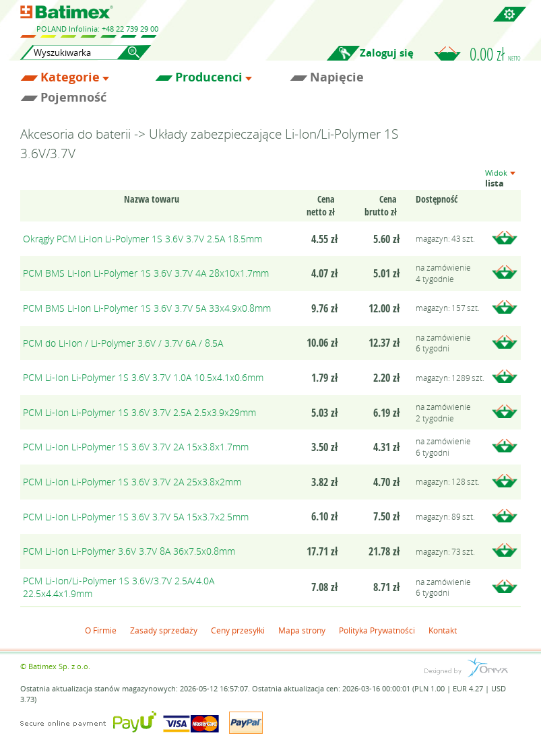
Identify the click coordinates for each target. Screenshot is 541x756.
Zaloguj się (387, 53)
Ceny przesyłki (238, 630)
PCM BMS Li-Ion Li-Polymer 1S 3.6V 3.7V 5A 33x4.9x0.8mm (147, 308)
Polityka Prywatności (377, 630)
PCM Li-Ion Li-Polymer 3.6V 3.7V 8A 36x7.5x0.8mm (129, 551)
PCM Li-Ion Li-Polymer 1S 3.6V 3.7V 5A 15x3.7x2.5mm (136, 517)
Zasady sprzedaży (164, 630)
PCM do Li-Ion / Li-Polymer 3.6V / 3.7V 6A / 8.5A (123, 343)
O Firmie (101, 630)
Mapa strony (302, 630)
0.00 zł (495, 54)
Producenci (209, 77)
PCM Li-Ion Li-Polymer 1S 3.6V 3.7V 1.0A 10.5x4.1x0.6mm (143, 377)
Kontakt (443, 630)
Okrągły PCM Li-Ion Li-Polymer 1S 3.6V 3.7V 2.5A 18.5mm (142, 239)
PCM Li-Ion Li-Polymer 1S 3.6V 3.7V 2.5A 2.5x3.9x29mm (139, 412)
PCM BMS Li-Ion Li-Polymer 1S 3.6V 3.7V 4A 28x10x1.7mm (146, 273)
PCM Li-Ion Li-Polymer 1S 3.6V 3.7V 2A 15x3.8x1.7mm (136, 447)
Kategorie (70, 77)
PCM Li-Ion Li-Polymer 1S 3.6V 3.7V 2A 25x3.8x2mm (132, 482)
